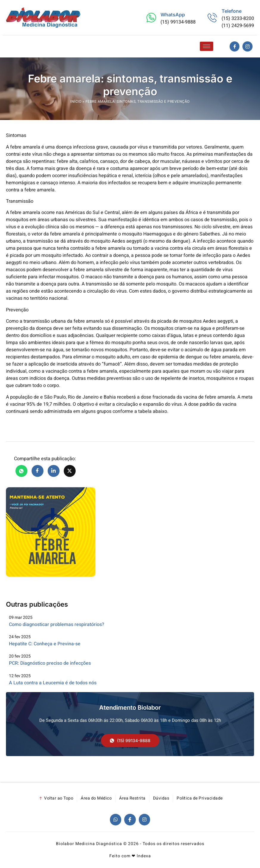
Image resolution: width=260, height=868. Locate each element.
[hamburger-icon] (207, 46)
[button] (130, 741)
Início (76, 102)
